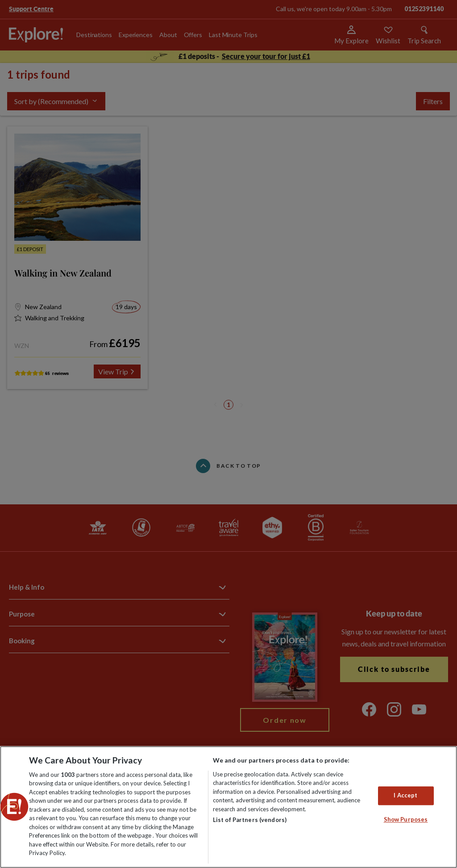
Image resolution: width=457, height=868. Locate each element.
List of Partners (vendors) (250, 820)
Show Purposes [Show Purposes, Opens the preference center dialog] (406, 819)
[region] (228, 807)
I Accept (405, 796)
